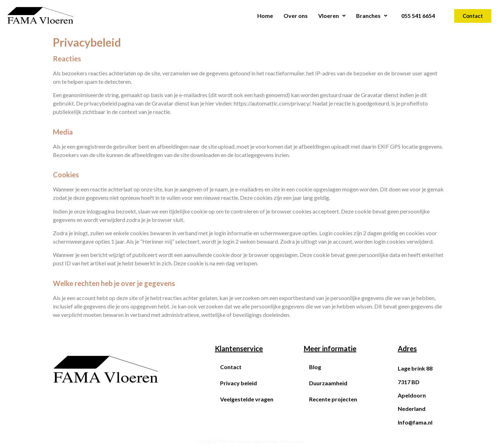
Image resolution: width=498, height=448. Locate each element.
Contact (231, 367)
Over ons (296, 16)
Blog (315, 367)
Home (265, 16)
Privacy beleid (238, 383)
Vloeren (332, 16)
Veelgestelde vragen (247, 399)
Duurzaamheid (328, 383)
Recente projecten (333, 399)
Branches (372, 16)
